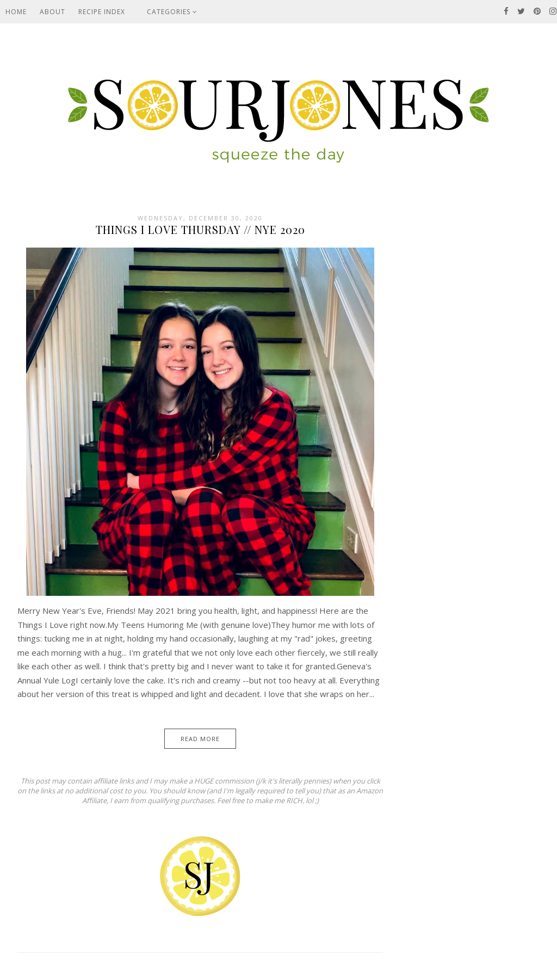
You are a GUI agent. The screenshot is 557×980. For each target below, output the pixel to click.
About (52, 12)
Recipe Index (102, 12)
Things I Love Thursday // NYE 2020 (200, 229)
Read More (200, 739)
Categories (172, 12)
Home (16, 12)
